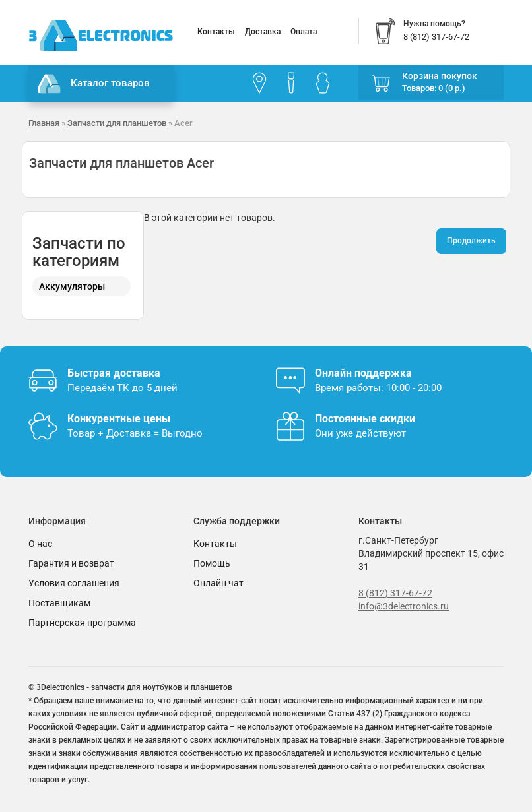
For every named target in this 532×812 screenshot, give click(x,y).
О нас (40, 544)
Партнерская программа (82, 623)
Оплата (304, 32)
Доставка (263, 32)
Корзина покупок (440, 76)
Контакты (216, 32)
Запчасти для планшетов (117, 123)
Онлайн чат (218, 583)
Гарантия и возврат (71, 563)
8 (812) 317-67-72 (395, 593)
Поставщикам (59, 603)
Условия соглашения (74, 583)
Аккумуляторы (72, 286)
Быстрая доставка (114, 373)
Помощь (212, 563)
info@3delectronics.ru (404, 606)
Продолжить (471, 241)
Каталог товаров (94, 84)
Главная (44, 123)
